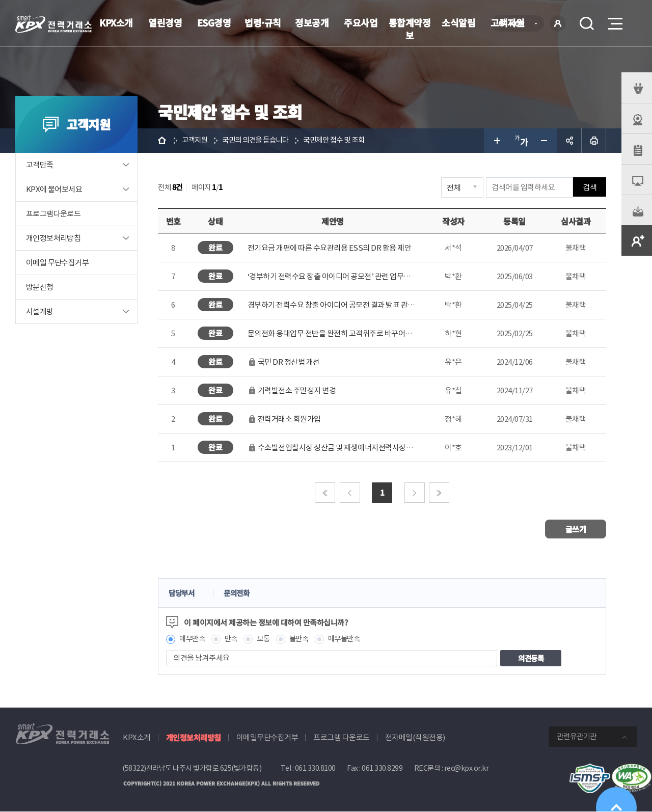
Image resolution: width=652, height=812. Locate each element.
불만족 (304, 639)
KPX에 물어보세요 (54, 189)
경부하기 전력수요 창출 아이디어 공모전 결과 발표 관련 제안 (339, 305)
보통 (267, 639)
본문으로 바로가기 (0, 0)
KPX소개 (116, 22)
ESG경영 (214, 22)
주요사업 (361, 22)
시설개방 (40, 312)
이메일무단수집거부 (267, 738)
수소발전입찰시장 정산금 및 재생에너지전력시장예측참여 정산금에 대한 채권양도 (377, 448)
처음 (325, 493)
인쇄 (594, 141)
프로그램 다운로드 (342, 738)
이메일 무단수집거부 (57, 263)
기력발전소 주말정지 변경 (292, 390)
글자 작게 (545, 141)
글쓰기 (576, 529)
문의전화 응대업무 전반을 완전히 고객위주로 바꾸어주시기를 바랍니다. (355, 333)
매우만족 (193, 639)
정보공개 (312, 22)
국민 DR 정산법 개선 (284, 362)
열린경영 (165, 22)
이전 (350, 493)
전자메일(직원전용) (415, 738)
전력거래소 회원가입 (284, 419)
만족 (234, 639)
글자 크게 (496, 141)
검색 (587, 23)
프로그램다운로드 (53, 214)
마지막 (439, 493)
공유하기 (569, 141)
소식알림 (458, 22)
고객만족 (40, 165)
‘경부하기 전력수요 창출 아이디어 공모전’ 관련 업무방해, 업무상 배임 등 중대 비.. (369, 276)
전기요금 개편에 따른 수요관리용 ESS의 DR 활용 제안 (330, 248)
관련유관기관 (577, 737)
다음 (415, 493)
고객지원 (196, 140)
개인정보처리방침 (53, 238)
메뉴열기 (614, 21)
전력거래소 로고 (53, 24)
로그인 (558, 23)
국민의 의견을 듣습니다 (260, 140)
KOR (520, 24)
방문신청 (40, 287)
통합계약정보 (410, 29)
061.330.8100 (315, 769)
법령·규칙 (263, 22)
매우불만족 (351, 639)
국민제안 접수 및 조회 (343, 140)
